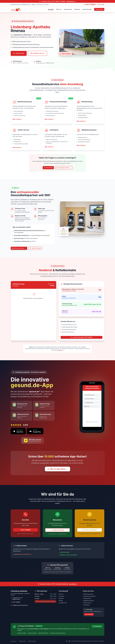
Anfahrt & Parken (57, 530)
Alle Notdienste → (71, 1)
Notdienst (77, 9)
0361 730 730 (96, 312)
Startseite (51, 9)
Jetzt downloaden (89, 614)
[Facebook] (67, 641)
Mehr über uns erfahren (19, 248)
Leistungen (62, 596)
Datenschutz (97, 626)
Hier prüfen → (73, 584)
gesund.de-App (87, 9)
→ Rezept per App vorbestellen (68, 555)
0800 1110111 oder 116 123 (93, 304)
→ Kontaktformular (64, 552)
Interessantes (68, 9)
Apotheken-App (63, 603)
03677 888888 (66, 54)
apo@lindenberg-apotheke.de (23, 554)
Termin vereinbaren (90, 530)
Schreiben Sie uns (38, 53)
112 (100, 290)
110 (100, 297)
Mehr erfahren (18, 119)
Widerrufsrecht (32, 641)
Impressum (14, 641)
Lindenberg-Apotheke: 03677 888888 (82, 337)
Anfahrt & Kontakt (35, 248)
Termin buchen (99, 9)
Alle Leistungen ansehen (64, 168)
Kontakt (61, 601)
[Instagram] (70, 641)
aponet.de (60, 350)
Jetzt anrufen (19, 53)
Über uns (59, 9)
